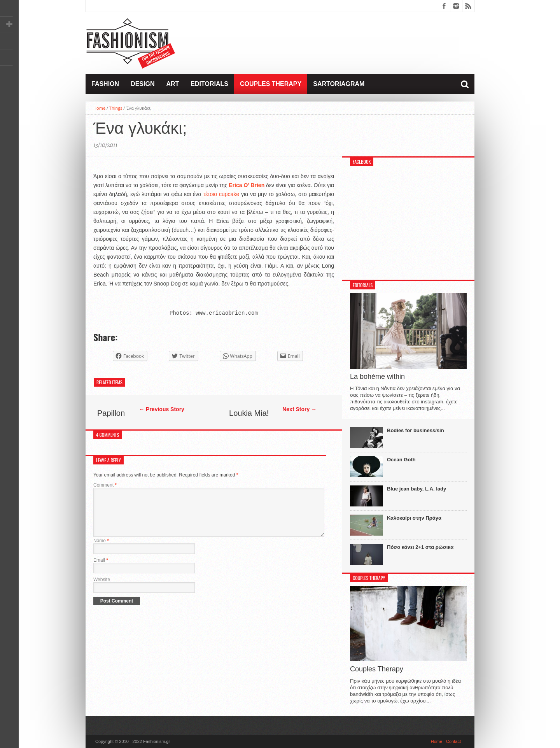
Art (172, 84)
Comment (105, 485)
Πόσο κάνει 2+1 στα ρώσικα (420, 547)
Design (143, 84)
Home (99, 108)
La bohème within (377, 377)
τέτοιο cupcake (221, 194)
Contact (453, 741)
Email (101, 569)
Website (102, 589)
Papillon (111, 413)
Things (116, 108)
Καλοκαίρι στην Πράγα (414, 518)
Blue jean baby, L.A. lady (416, 489)
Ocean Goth (401, 460)
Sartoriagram (339, 84)
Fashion (105, 84)
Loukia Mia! (249, 413)
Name (101, 550)
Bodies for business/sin (416, 430)
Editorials (209, 84)
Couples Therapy (271, 84)
